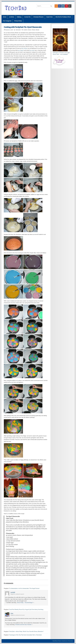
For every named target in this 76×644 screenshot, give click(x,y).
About (5, 17)
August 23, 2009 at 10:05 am (18, 615)
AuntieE (13, 592)
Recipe (37, 30)
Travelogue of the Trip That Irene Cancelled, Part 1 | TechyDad (25, 635)
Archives (12, 17)
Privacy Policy (18, 21)
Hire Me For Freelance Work (63, 17)
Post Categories (7, 21)
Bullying (19, 17)
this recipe (24, 48)
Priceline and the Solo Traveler (23, 625)
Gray (12, 613)
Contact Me (27, 17)
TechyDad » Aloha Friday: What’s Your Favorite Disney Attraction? (26, 631)
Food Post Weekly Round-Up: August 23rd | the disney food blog (26, 610)
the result (32, 50)
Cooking (25, 30)
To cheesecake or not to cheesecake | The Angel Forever (24, 588)
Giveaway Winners (38, 17)
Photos (33, 30)
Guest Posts (49, 17)
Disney (30, 30)
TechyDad (18, 30)
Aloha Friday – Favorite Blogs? (25, 603)
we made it (21, 50)
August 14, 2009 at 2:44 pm (17, 594)
